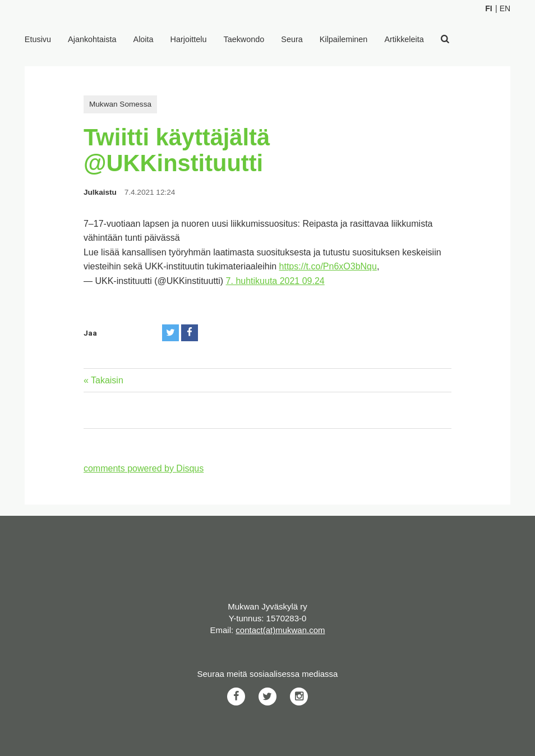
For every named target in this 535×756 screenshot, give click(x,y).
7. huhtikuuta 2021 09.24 (275, 281)
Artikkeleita (404, 39)
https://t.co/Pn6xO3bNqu (328, 266)
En (505, 8)
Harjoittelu (189, 39)
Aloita (144, 39)
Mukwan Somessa (120, 104)
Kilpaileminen (344, 39)
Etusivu (38, 39)
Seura (292, 39)
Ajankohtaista (92, 39)
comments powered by (144, 468)
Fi (488, 8)
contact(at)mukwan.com (280, 630)
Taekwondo (244, 39)
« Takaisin (103, 380)
